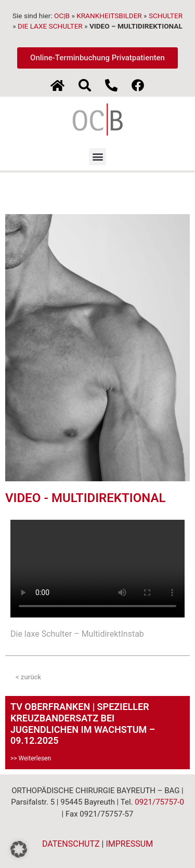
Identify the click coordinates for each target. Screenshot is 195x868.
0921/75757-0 (159, 802)
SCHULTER (166, 16)
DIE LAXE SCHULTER (50, 26)
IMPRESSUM (129, 844)
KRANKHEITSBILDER (109, 16)
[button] (97, 157)
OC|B (62, 16)
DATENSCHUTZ (71, 844)
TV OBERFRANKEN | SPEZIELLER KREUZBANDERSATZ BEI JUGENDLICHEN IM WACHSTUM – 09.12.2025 (83, 724)
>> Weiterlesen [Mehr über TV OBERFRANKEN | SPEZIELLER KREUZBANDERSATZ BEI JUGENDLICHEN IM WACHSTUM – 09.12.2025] (31, 758)
